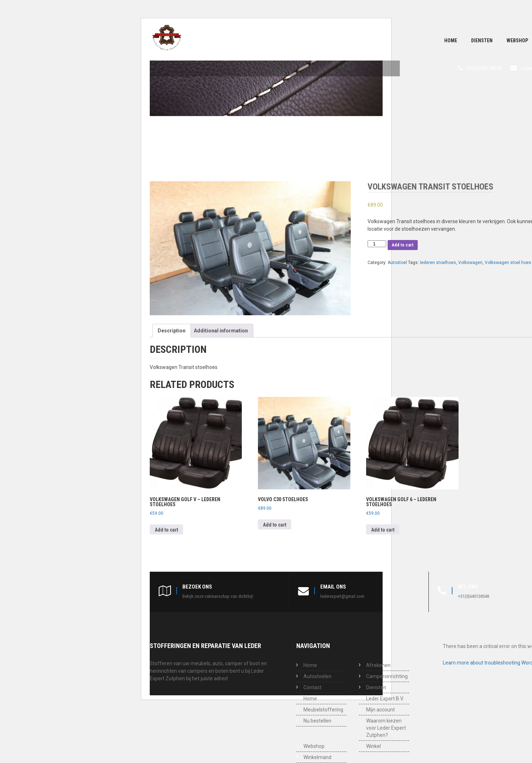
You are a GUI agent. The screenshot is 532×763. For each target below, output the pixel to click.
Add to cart (403, 245)
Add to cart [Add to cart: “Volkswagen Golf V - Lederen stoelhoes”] (166, 530)
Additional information (221, 331)
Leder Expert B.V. (385, 699)
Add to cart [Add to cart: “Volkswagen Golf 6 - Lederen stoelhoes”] (383, 530)
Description (172, 331)
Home (451, 40)
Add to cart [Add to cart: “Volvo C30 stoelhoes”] (275, 525)
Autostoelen (317, 676)
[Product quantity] (377, 244)
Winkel (373, 746)
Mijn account (380, 710)
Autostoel (397, 263)
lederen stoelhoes (438, 263)
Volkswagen (470, 263)
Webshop (314, 746)
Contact (312, 687)
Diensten (482, 40)
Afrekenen (378, 665)
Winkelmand (317, 757)
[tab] (172, 331)
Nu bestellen (317, 721)
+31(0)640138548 (484, 68)
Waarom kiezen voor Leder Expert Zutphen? (386, 728)
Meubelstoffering (323, 710)
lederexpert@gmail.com (342, 596)
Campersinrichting (387, 676)
